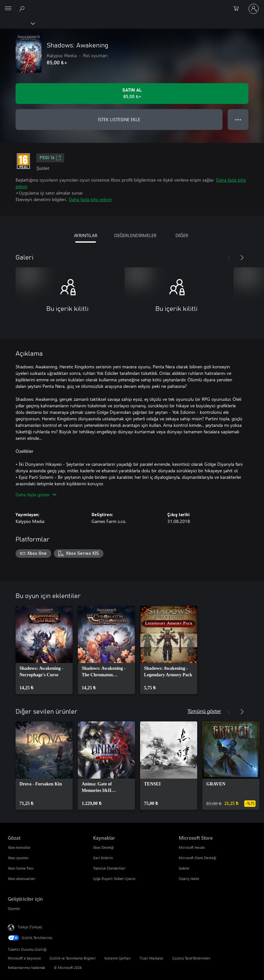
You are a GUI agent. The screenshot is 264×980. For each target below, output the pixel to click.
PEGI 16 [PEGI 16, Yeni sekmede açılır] (50, 158)
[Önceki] (229, 258)
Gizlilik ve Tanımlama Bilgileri (73, 958)
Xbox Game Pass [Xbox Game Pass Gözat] (21, 868)
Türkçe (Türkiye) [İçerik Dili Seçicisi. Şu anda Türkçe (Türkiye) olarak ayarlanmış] (30, 927)
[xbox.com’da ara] (23, 8)
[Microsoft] (132, 5)
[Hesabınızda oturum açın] (254, 9)
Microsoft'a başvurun (24, 958)
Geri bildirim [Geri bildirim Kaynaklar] (103, 858)
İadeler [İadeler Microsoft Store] (184, 868)
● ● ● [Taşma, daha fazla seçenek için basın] (238, 119)
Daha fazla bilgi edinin (90, 199)
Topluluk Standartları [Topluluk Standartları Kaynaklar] (109, 868)
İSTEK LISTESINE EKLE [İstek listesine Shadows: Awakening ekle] (119, 119)
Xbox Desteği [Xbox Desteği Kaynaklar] (103, 847)
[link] (44, 650)
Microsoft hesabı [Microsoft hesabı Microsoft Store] (192, 847)
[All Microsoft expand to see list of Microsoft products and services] (8, 9)
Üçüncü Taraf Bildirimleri (191, 958)
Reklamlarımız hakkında (26, 967)
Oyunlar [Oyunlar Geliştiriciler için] (14, 908)
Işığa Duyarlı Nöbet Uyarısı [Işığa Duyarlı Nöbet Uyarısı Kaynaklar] (114, 878)
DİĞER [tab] (182, 235)
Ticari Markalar (151, 958)
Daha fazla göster (36, 495)
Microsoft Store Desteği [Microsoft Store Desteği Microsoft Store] (198, 858)
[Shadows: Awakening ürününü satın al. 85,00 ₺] (132, 94)
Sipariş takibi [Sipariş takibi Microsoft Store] (189, 878)
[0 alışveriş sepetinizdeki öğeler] (238, 9)
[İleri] (242, 258)
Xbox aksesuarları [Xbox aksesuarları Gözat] (22, 878)
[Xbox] (17, 23)
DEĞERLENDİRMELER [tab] (135, 235)
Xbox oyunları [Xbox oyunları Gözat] (18, 858)
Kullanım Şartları (118, 958)
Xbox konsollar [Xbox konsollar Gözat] (19, 847)
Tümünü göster (204, 711)
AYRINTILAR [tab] (86, 235)
